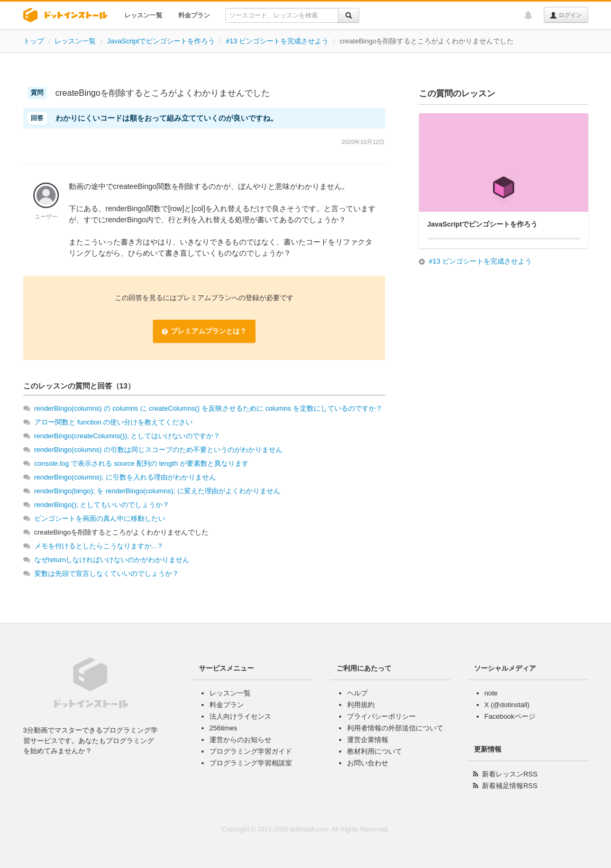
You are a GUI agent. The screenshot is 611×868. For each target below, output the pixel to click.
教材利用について (375, 751)
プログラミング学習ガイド (251, 751)
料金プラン (194, 15)
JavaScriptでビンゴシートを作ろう (161, 41)
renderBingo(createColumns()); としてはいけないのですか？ (127, 436)
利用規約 (361, 705)
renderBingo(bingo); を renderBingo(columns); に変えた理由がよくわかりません (157, 491)
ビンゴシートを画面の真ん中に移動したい (100, 518)
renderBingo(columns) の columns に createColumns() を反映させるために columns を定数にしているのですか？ (208, 408)
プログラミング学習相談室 (251, 763)
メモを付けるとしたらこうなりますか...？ (99, 546)
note (491, 693)
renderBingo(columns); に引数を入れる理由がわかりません (125, 477)
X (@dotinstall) (507, 705)
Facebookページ (510, 716)
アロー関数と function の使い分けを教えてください (114, 422)
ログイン (566, 15)
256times (224, 728)
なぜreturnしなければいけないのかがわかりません (112, 560)
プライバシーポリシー (381, 716)
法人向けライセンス (240, 716)
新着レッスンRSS (510, 774)
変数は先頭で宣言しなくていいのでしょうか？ (107, 573)
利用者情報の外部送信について (395, 728)
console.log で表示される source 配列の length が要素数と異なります (142, 463)
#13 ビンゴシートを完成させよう (277, 41)
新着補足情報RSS (510, 786)
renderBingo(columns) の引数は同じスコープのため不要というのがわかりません (159, 450)
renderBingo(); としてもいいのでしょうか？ (102, 505)
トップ (34, 41)
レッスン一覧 (143, 15)
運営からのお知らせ (240, 740)
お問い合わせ (368, 763)
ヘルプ (357, 693)
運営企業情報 (368, 740)
